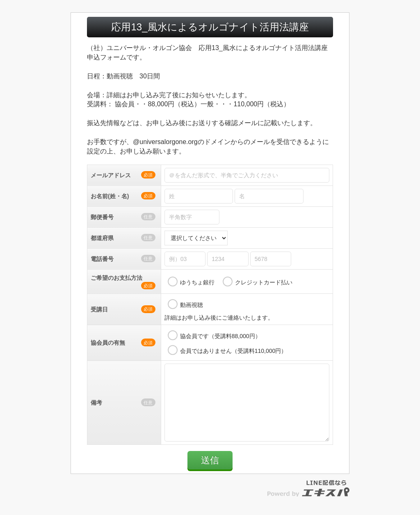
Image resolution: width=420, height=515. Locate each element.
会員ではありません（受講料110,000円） (234, 351)
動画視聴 (192, 305)
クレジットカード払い (264, 282)
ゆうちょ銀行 (197, 282)
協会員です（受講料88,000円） (220, 336)
